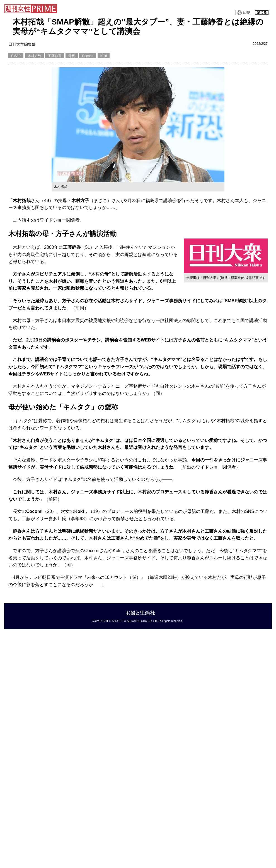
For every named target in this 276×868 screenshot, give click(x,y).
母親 (72, 56)
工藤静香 (55, 56)
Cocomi (88, 56)
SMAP (16, 56)
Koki (104, 56)
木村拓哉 (34, 56)
